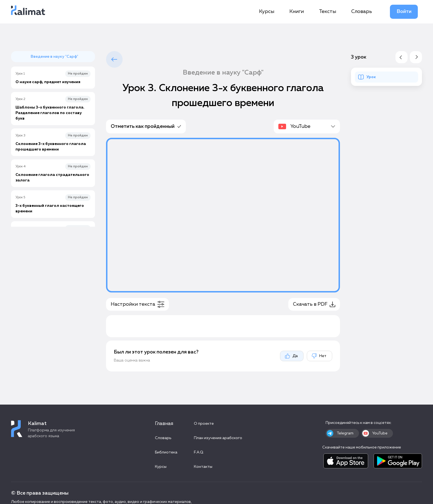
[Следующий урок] (416, 57)
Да (291, 356)
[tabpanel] (223, 255)
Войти (404, 12)
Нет (319, 356)
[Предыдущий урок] (402, 57)
